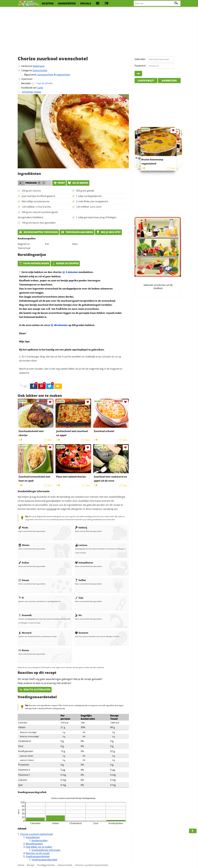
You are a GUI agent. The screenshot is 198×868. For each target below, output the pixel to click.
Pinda (23, 528)
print (59, 183)
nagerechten (63, 75)
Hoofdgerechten (46, 865)
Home (21, 865)
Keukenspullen (40, 840)
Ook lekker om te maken (39, 847)
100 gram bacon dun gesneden (39, 223)
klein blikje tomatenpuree (36, 201)
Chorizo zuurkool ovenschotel (36, 834)
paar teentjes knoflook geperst (38, 196)
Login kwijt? (146, 81)
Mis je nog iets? (108, 232)
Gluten (24, 545)
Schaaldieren (84, 563)
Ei (21, 598)
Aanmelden (169, 81)
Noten (24, 650)
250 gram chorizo (31, 191)
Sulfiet (80, 580)
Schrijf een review (31, 92)
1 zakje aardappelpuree (89, 196)
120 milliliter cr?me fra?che (36, 207)
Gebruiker (140, 59)
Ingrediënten (33, 837)
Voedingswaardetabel (38, 856)
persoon (28, 79)
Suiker (24, 563)
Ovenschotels (40, 70)
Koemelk (25, 615)
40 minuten (59, 325)
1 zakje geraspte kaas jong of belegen (96, 217)
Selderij (81, 528)
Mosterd (25, 633)
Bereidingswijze (34, 844)
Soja (79, 598)
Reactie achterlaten (35, 690)
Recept (31, 865)
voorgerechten (45, 75)
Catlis (40, 88)
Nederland (39, 66)
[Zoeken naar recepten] (157, 3)
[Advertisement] (99, 30)
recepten (48, 3)
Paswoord (140, 66)
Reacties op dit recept (38, 853)
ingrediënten (67, 3)
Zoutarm (82, 633)
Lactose (81, 545)
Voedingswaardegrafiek (44, 860)
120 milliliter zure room (89, 207)
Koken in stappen (65, 263)
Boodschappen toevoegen (38, 232)
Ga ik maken (78, 183)
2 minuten (70, 272)
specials (86, 3)
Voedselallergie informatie (46, 850)
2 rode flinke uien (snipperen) (92, 201)
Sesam (24, 580)
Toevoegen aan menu (77, 232)
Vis (78, 615)
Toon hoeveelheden (34, 263)
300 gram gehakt (85, 191)
